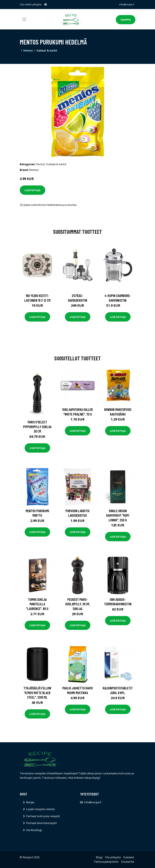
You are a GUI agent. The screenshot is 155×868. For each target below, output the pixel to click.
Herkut (28, 50)
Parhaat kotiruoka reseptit (43, 816)
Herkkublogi (34, 830)
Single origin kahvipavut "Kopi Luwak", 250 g (118, 515)
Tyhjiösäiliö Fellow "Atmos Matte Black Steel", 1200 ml (37, 693)
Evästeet (129, 857)
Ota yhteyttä (113, 857)
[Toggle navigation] (24, 19)
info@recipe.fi (127, 4)
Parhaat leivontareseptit (41, 823)
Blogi (99, 857)
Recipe (30, 802)
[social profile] (46, 5)
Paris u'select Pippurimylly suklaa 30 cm (37, 427)
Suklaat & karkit (47, 50)
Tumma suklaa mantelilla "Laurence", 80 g (37, 604)
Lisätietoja (33, 190)
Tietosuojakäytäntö (106, 862)
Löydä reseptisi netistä (40, 809)
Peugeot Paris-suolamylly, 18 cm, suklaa (77, 604)
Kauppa (126, 20)
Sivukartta (128, 862)
